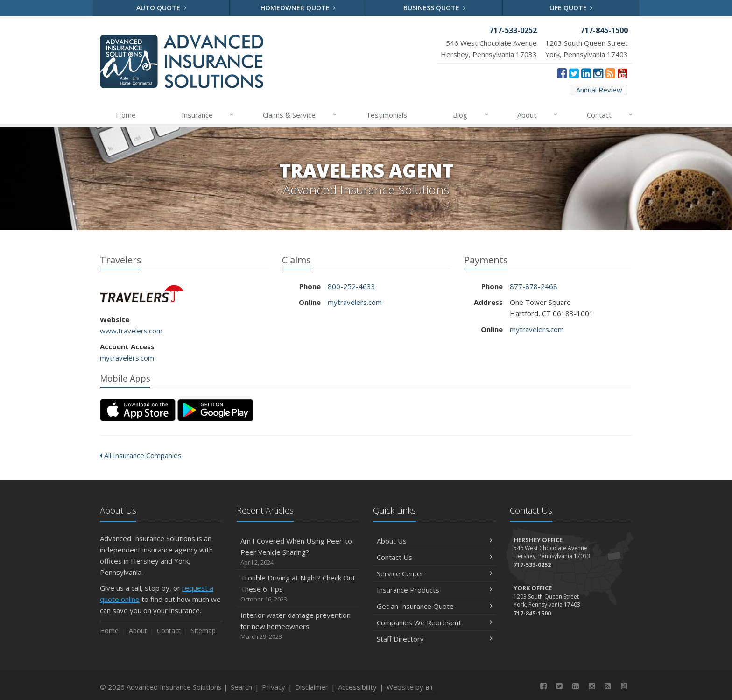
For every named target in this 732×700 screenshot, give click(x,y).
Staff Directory (434, 639)
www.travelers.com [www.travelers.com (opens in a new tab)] (131, 331)
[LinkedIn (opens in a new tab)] (586, 73)
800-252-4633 (352, 286)
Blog (471, 115)
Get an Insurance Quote (434, 606)
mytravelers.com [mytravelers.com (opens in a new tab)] (127, 358)
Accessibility (357, 687)
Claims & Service (300, 115)
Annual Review (599, 90)
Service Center (434, 573)
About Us (434, 541)
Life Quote (571, 8)
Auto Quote (161, 8)
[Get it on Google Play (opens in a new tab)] (215, 410)
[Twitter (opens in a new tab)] (574, 73)
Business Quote (434, 8)
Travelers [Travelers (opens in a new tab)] (142, 293)
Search (241, 687)
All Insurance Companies (141, 455)
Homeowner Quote (298, 8)
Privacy (274, 687)
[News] (610, 73)
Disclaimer (312, 687)
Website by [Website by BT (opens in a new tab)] (410, 687)
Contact (610, 115)
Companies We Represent (434, 622)
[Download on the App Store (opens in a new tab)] (138, 410)
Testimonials (387, 115)
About (538, 115)
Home (126, 115)
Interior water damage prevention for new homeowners (298, 626)
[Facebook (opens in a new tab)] (562, 73)
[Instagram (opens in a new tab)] (598, 73)
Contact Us (434, 557)
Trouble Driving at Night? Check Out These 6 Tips (298, 589)
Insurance (208, 115)
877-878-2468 (534, 286)
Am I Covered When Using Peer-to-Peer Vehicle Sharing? (298, 552)
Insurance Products (434, 590)
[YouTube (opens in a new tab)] (623, 73)
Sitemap (203, 631)
